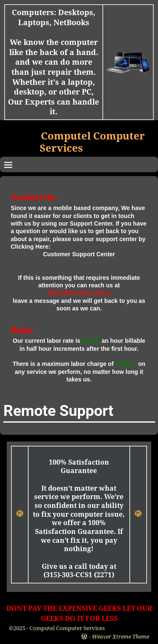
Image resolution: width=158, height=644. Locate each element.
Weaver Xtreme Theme (121, 637)
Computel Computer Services (67, 628)
